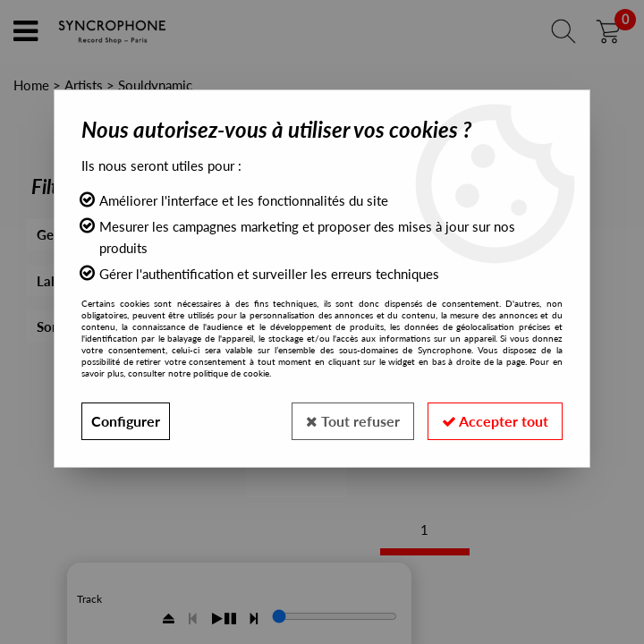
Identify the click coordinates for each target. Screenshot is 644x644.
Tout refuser (353, 421)
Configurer (126, 421)
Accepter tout (495, 421)
